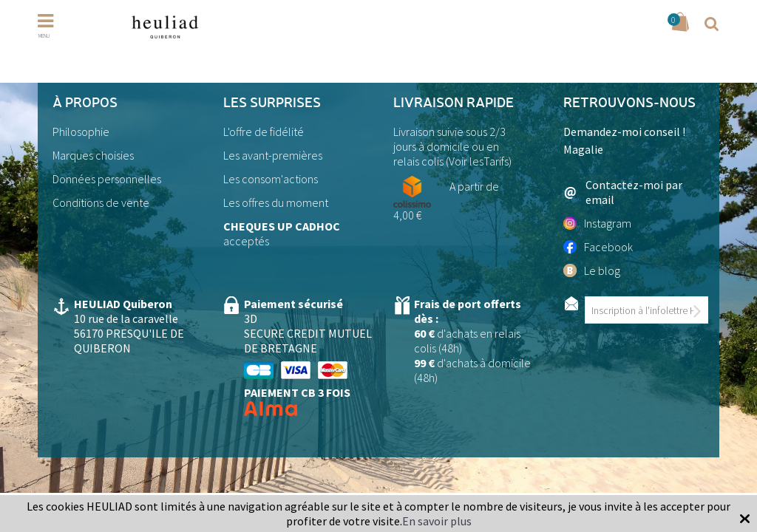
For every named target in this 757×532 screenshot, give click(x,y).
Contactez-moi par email (623, 192)
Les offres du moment (276, 202)
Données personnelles (107, 179)
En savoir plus (437, 521)
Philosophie (81, 132)
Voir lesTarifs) (480, 161)
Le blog (592, 270)
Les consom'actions (271, 179)
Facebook (598, 247)
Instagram (597, 223)
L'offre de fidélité (264, 132)
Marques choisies (93, 155)
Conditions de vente (101, 202)
